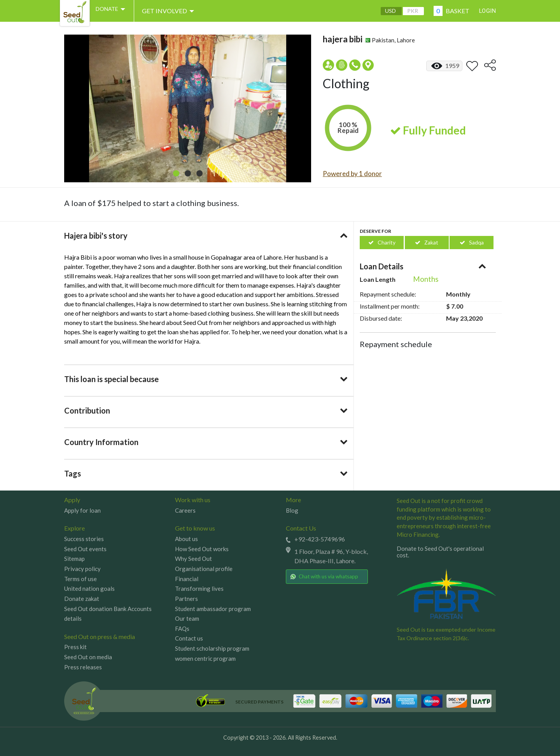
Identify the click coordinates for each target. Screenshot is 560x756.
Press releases (83, 667)
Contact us (189, 638)
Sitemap (74, 559)
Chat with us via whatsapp (324, 576)
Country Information (101, 442)
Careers (185, 510)
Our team (187, 618)
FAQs (182, 629)
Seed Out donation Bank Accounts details (108, 614)
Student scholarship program (212, 648)
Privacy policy (82, 569)
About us (186, 539)
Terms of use (80, 579)
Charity (382, 242)
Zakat (427, 242)
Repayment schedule (396, 344)
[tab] (206, 236)
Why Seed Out (193, 559)
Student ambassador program (213, 609)
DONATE (116, 11)
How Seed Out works (202, 549)
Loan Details (381, 266)
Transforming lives (199, 588)
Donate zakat (82, 599)
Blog (292, 510)
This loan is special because (111, 379)
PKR (407, 11)
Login (485, 11)
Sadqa (472, 242)
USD (385, 11)
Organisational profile (204, 569)
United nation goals (89, 588)
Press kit (75, 647)
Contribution (87, 410)
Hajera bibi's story (96, 236)
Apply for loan (82, 510)
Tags (73, 473)
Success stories (84, 539)
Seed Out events (85, 549)
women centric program (205, 658)
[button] (176, 173)
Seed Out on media (88, 657)
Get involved (177, 11)
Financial (187, 579)
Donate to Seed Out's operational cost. (440, 552)
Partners (186, 599)
